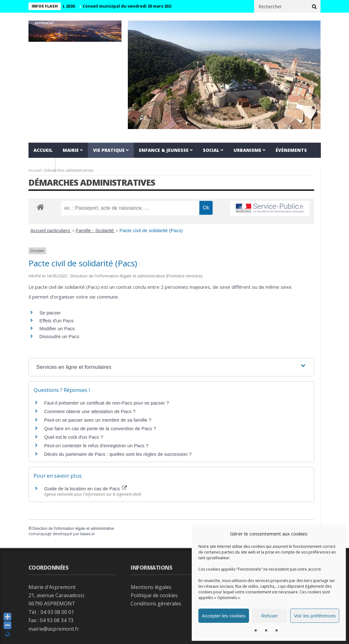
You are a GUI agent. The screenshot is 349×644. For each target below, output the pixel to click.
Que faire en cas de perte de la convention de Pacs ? (100, 428)
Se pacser (50, 313)
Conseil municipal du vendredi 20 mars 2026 (132, 6)
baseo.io (87, 534)
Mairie (71, 150)
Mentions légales (151, 587)
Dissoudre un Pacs (59, 336)
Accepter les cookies (224, 616)
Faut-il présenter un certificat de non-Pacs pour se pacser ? (107, 403)
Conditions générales (156, 604)
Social (211, 150)
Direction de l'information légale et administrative (73, 529)
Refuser (270, 616)
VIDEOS (42, 165)
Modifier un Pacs (57, 328)
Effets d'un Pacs (57, 321)
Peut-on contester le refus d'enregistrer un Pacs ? (97, 446)
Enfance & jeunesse (164, 150)
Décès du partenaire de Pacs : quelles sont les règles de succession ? (118, 454)
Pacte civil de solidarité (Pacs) (151, 230)
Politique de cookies (154, 595)
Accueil (43, 150)
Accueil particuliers (51, 230)
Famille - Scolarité (95, 230)
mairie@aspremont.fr (54, 629)
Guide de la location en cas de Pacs (86, 489)
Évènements (291, 150)
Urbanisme (247, 150)
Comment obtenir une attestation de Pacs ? (90, 411)
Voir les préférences (315, 616)
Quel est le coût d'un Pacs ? (74, 437)
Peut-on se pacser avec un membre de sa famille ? (98, 420)
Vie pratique (109, 150)
